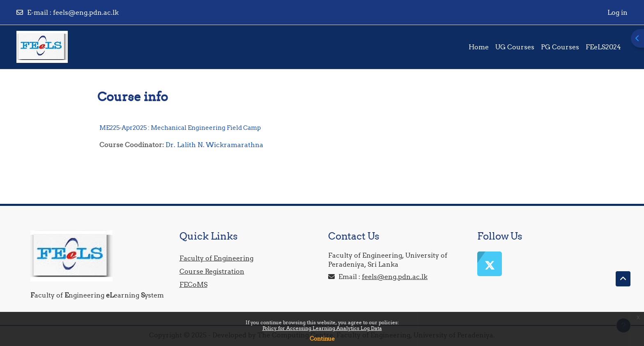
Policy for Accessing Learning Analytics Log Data (322, 328)
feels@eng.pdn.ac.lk (86, 12)
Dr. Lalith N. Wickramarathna (214, 145)
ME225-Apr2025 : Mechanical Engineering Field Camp (180, 128)
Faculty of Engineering (216, 258)
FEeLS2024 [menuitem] (603, 47)
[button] (623, 279)
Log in (618, 12)
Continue (322, 339)
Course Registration (212, 271)
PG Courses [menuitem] (560, 47)
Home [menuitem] (479, 47)
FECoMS (193, 284)
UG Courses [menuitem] (515, 47)
